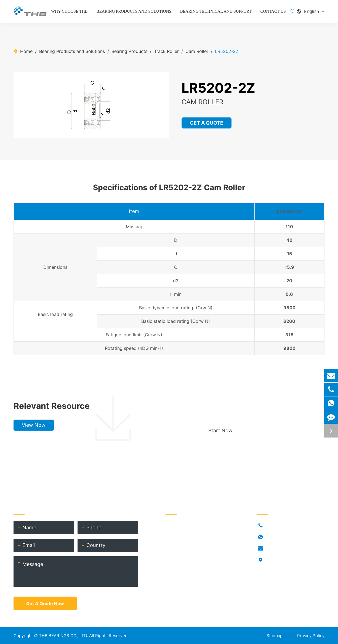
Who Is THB (178, 543)
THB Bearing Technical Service (197, 570)
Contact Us (273, 11)
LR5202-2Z (227, 51)
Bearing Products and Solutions (134, 11)
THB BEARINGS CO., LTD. (63, 636)
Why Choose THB (69, 11)
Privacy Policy (311, 636)
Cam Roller (197, 51)
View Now (34, 425)
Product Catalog (183, 578)
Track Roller (166, 51)
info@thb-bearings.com (291, 549)
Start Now (220, 430)
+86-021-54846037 (287, 525)
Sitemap (275, 636)
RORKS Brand (179, 552)
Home (26, 51)
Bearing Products (129, 51)
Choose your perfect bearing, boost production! (259, 406)
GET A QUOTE (207, 123)
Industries (176, 534)
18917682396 (280, 537)
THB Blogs (176, 561)
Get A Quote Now (45, 603)
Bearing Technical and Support (216, 11)
